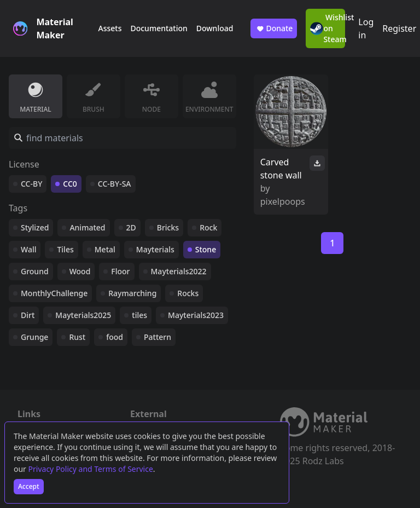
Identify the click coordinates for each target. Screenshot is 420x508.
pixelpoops (283, 201)
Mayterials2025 (83, 315)
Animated (87, 227)
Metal (105, 249)
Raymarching (132, 293)
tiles (139, 315)
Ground (35, 271)
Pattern (157, 337)
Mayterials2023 (196, 315)
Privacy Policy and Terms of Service (91, 469)
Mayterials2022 (179, 271)
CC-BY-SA (115, 184)
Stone (206, 249)
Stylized (35, 227)
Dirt (28, 315)
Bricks (168, 227)
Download (215, 28)
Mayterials (155, 249)
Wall (28, 249)
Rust (77, 337)
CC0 (70, 184)
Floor (120, 271)
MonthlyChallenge (54, 293)
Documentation (159, 28)
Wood (80, 271)
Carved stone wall (281, 169)
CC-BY (31, 184)
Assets (110, 28)
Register (399, 28)
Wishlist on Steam (328, 28)
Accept (29, 486)
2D (131, 227)
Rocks (188, 293)
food (115, 337)
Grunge (34, 337)
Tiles (65, 249)
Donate (274, 28)
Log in (366, 28)
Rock (208, 227)
